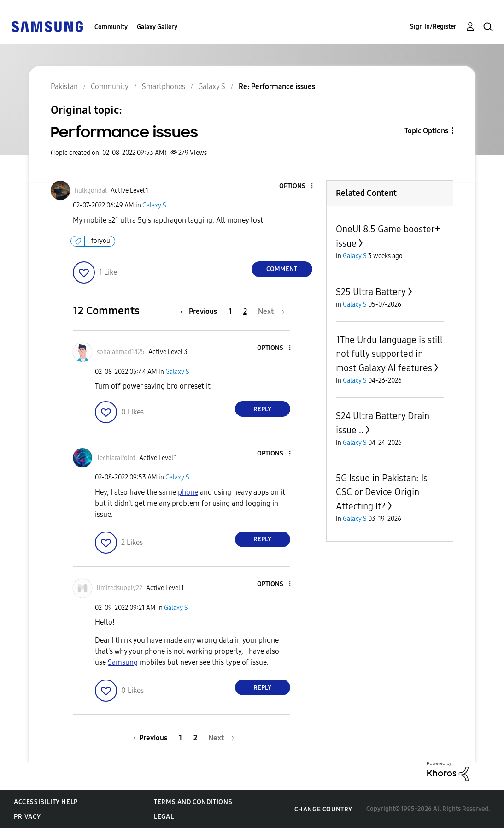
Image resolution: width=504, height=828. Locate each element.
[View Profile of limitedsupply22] (120, 588)
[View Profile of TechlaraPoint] (116, 458)
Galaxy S (154, 205)
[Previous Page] (201, 311)
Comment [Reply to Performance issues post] (282, 269)
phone (188, 492)
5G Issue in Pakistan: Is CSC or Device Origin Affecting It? (382, 492)
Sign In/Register (433, 27)
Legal (164, 817)
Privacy (27, 817)
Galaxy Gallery (157, 27)
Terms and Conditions (193, 802)
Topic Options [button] (426, 131)
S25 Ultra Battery (371, 292)
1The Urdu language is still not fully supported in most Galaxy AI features (389, 354)
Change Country (323, 809)
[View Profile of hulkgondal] (91, 191)
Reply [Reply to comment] (262, 409)
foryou (101, 241)
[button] (296, 186)
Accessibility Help (46, 802)
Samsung (123, 662)
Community (111, 27)
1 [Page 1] (230, 311)
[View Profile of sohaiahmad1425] (121, 352)
